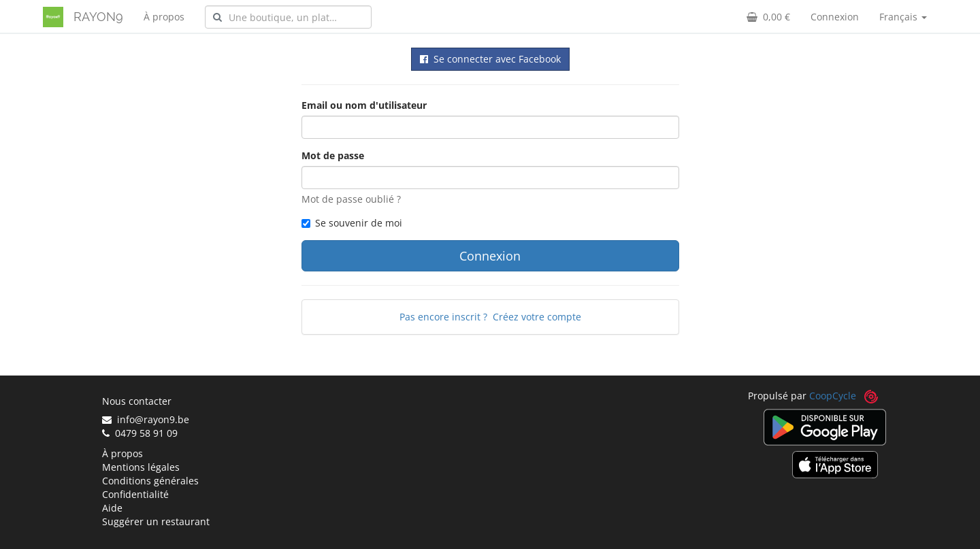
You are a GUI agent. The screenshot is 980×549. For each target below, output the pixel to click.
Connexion (835, 17)
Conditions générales (150, 481)
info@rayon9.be (146, 419)
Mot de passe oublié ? (351, 199)
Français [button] (903, 17)
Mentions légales (141, 467)
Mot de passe (333, 155)
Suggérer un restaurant (156, 521)
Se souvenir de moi (352, 223)
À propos (164, 17)
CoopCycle (833, 396)
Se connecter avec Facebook (490, 59)
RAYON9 (98, 17)
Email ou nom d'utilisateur (364, 105)
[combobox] (288, 17)
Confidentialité (135, 494)
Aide (112, 508)
